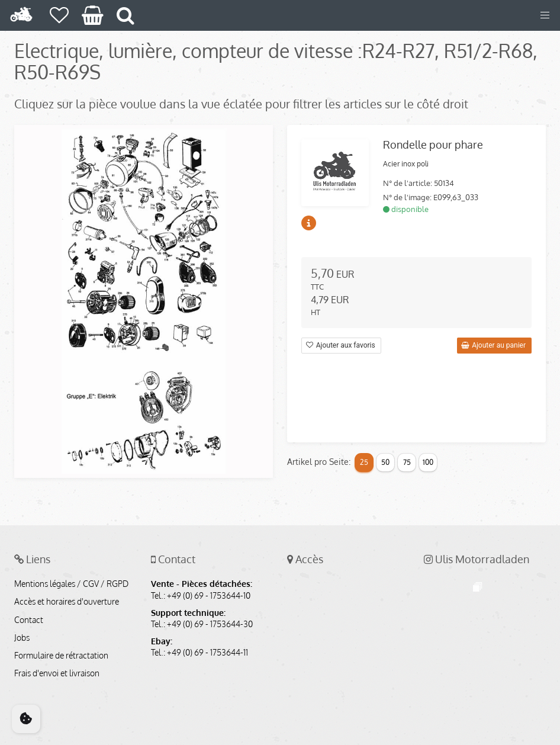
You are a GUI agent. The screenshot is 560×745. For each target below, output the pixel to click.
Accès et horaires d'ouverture (67, 602)
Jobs (22, 638)
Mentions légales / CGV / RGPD (71, 584)
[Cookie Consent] (26, 719)
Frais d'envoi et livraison (57, 673)
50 (385, 462)
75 (407, 462)
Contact (29, 620)
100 (428, 462)
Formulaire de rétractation (61, 656)
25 (364, 462)
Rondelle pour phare (433, 144)
